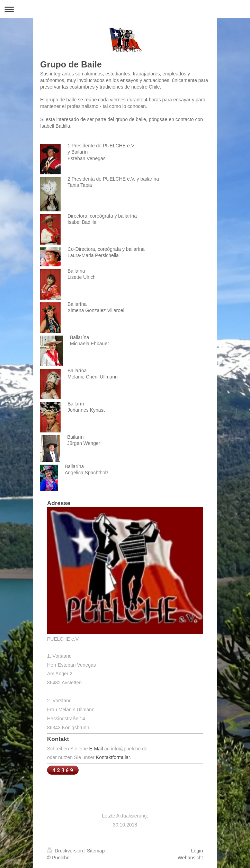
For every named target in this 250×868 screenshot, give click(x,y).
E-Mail (96, 749)
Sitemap (96, 851)
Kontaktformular (113, 757)
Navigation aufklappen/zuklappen (125, 9)
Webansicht (190, 858)
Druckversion (66, 851)
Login (197, 851)
